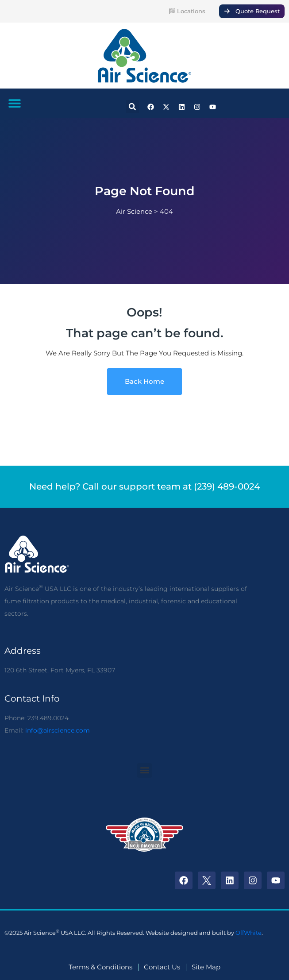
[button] (14, 103)
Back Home (144, 382)
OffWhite (249, 933)
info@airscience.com (58, 730)
